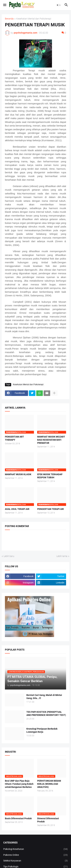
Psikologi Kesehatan (35, 849)
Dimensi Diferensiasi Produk (48, 820)
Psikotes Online (35, 855)
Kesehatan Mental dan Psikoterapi (34, 19)
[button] (5, 5)
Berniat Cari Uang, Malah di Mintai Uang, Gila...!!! (44, 697)
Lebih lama (62, 556)
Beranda (9, 19)
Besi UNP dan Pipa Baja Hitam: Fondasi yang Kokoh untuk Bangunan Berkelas (19, 784)
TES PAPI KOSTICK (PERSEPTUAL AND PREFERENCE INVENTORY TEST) (46, 713)
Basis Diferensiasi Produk (18, 818)
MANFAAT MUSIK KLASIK (18, 474)
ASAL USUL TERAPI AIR (17, 509)
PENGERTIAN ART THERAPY (14, 438)
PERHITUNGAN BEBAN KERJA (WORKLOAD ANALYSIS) (49, 784)
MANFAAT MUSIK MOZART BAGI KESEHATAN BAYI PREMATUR (51, 440)
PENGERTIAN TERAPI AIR (51, 509)
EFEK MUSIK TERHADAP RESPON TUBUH (50, 476)
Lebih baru (9, 556)
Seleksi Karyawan (35, 861)
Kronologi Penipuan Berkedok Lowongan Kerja (42, 730)
